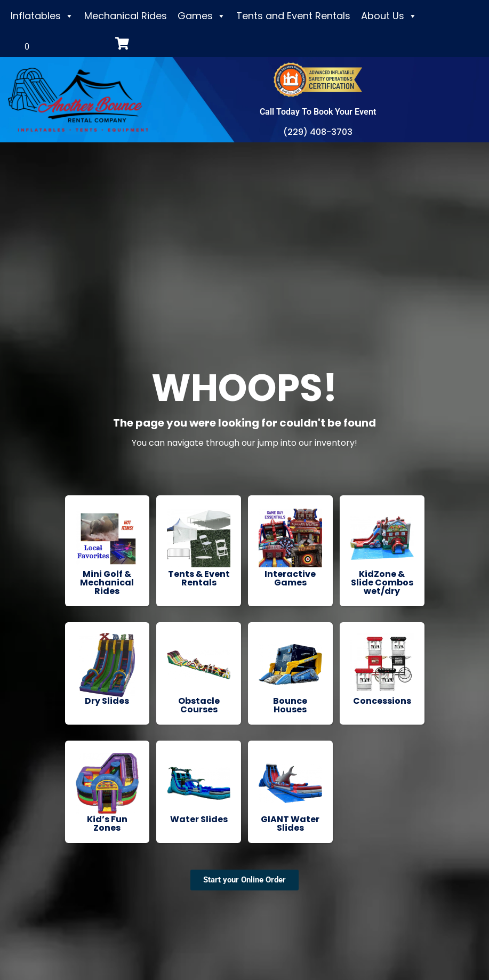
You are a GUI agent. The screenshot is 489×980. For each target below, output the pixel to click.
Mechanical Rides (126, 16)
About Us (389, 16)
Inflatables (42, 16)
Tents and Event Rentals (293, 16)
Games (202, 16)
